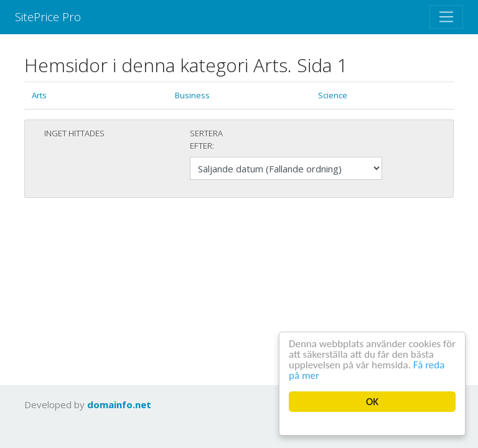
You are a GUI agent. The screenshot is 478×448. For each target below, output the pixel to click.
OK (372, 402)
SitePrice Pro (48, 16)
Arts (39, 95)
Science (333, 95)
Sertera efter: (206, 139)
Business (192, 95)
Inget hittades (74, 133)
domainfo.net (119, 404)
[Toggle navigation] (446, 17)
